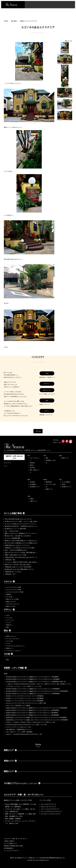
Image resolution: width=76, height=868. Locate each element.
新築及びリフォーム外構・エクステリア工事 (18, 800)
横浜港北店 (49, 482)
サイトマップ (7, 463)
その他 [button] (8, 654)
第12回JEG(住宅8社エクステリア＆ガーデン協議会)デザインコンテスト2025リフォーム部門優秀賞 (32, 677)
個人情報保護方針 (9, 848)
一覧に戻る (38, 431)
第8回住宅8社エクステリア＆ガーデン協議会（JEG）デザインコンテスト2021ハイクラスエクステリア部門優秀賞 (36, 718)
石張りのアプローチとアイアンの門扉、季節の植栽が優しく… (21, 553)
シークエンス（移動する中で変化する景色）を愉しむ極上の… (21, 562)
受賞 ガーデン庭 (11, 606)
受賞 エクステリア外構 (12, 599)
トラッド (9, 623)
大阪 (29, 496)
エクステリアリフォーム (13, 604)
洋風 (7, 627)
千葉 (45, 456)
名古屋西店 (33, 484)
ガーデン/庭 (9, 641)
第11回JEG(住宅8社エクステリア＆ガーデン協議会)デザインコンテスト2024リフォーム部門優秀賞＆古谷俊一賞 (36, 682)
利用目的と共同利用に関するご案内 (13, 846)
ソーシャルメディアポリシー (12, 851)
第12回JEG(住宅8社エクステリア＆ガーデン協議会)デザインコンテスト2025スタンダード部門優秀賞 (33, 679)
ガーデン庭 (9, 597)
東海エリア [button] (10, 761)
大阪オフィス (34, 501)
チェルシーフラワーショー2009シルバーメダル (19, 727)
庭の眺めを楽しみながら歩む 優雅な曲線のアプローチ (19, 569)
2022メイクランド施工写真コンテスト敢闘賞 (18, 706)
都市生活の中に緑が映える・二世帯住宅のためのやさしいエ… (21, 526)
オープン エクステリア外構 (14, 587)
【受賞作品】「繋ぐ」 (11, 560)
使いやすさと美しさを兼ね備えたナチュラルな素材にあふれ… (21, 543)
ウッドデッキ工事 (45, 800)
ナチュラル (9, 618)
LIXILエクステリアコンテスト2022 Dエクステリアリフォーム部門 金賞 (26, 703)
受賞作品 (9, 594)
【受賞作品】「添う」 (11, 574)
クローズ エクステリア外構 (14, 590)
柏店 (47, 458)
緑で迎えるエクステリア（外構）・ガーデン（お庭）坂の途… (21, 521)
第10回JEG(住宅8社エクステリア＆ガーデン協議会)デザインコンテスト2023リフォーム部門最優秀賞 (33, 689)
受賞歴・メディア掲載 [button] (15, 668)
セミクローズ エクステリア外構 (15, 592)
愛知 (29, 480)
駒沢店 (32, 465)
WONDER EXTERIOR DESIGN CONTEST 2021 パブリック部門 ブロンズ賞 (26, 725)
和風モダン (9, 625)
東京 (29, 456)
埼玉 (60, 480)
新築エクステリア (11, 602)
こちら (54, 377)
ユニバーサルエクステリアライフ (51, 812)
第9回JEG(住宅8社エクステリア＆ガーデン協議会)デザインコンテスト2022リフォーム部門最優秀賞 (33, 710)
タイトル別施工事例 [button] (14, 513)
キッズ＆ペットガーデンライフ (51, 814)
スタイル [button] (9, 581)
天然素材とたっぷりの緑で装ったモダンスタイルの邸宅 (20, 548)
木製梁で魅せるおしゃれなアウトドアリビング (17, 545)
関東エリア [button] (10, 750)
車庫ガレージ (10, 648)
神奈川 (45, 480)
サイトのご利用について (10, 843)
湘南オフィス (49, 489)
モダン (8, 615)
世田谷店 (32, 463)
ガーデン (9, 644)
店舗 (7, 660)
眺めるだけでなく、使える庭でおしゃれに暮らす (18, 536)
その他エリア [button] (22, 783)
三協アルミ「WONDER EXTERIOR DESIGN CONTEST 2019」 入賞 (24, 734)
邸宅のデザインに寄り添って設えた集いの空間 (17, 565)
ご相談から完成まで (9, 841)
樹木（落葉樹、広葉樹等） (14, 819)
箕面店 (32, 499)
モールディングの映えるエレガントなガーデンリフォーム (20, 524)
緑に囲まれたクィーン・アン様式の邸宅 (15, 529)
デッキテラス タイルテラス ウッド (15, 646)
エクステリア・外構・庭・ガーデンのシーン (24, 795)
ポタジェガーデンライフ (48, 807)
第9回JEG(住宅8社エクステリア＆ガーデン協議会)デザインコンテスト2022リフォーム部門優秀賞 (32, 713)
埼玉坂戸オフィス (66, 487)
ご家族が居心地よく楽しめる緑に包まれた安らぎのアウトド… (21, 557)
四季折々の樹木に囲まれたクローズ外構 (15, 555)
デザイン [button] (9, 610)
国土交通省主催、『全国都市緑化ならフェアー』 (19, 729)
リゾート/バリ (10, 620)
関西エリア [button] (10, 771)
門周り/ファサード (11, 636)
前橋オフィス (65, 458)
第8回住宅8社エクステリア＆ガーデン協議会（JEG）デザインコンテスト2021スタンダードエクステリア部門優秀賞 (37, 720)
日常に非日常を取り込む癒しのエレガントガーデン (18, 519)
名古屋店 (32, 482)
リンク (6, 466)
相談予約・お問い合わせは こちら (14, 457)
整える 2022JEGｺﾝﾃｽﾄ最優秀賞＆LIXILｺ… (16, 550)
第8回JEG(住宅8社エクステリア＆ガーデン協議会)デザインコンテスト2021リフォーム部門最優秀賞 (33, 715)
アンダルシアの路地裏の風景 (12, 538)
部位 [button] (7, 631)
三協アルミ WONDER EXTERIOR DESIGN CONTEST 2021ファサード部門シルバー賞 (30, 722)
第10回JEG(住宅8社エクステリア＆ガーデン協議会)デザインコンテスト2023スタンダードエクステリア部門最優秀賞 (37, 691)
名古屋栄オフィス (35, 487)
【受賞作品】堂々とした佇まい (13, 572)
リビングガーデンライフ (48, 804)
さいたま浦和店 (66, 482)
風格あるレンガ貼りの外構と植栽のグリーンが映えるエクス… (21, 541)
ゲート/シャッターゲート (13, 639)
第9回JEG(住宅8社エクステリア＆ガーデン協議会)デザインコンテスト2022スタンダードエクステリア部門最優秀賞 (37, 708)
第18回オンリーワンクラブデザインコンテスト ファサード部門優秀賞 (25, 701)
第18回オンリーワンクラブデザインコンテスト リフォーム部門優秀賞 (25, 698)
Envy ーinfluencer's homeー (12, 531)
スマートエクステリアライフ (50, 809)
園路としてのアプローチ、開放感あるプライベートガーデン (21, 533)
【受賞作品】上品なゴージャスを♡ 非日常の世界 (19, 567)
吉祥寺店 (32, 468)
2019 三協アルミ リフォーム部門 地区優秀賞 (19, 732)
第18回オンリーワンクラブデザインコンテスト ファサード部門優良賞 (25, 696)
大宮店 (63, 484)
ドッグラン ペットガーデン (14, 651)
